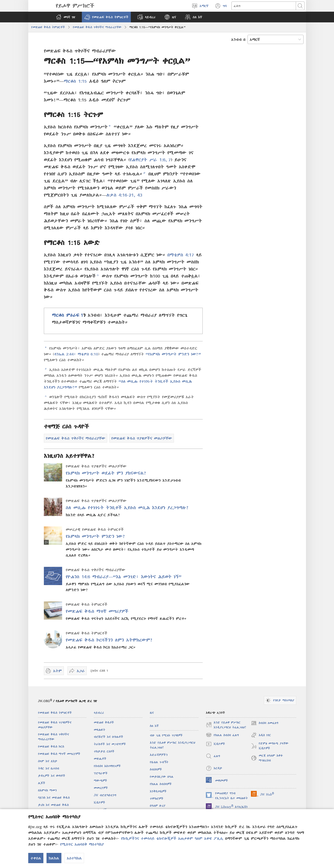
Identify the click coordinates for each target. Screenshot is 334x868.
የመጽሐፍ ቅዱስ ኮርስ (51, 746)
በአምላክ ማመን (47, 790)
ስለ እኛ (154, 726)
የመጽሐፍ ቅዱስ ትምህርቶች (48, 27)
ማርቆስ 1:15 (75, 81)
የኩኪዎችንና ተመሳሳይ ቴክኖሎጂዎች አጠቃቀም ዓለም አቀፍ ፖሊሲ (172, 838)
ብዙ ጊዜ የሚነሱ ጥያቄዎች (166, 735)
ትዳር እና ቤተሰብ (49, 768)
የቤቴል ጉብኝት (159, 762)
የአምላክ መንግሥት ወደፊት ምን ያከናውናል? (106, 473)
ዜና (152, 713)
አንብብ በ (238, 39)
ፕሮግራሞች (101, 773)
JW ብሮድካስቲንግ (105, 795)
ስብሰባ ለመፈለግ (265, 723)
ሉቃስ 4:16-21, (121, 195)
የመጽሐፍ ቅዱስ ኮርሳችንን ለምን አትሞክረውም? (109, 640)
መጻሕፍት (100, 730)
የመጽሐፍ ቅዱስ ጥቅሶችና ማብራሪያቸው (97, 27)
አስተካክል (74, 858)
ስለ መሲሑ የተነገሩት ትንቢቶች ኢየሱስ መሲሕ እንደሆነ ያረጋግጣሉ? (127, 508)
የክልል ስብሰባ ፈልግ (222, 735)
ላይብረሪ (99, 713)
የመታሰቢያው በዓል (162, 777)
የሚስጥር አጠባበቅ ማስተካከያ (82, 844)
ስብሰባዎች (156, 769)
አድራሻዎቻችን (159, 755)
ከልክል (54, 858)
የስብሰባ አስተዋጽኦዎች (107, 766)
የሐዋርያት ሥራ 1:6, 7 (150, 160)
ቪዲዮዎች (100, 802)
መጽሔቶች (100, 759)
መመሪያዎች (101, 788)
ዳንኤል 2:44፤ (65, 354)
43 (139, 195)
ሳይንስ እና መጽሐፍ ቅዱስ (54, 798)
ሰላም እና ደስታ (48, 761)
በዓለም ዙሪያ (158, 806)
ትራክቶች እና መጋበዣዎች (110, 744)
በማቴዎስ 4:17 (181, 255)
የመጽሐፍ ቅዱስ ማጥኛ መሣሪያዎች (97, 611)
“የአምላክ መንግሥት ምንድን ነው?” (173, 354)
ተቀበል (36, 858)
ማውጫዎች (100, 781)
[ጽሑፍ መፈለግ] (264, 6)
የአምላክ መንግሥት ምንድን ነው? (95, 536)
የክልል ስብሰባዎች (161, 784)
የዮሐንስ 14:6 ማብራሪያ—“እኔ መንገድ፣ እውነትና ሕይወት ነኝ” (124, 577)
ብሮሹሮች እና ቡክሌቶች (109, 737)
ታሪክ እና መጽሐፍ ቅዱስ (53, 805)
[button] (106, 17)
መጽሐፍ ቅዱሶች (104, 722)
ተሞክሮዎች (157, 799)
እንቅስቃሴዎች (158, 791)
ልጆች (42, 783)
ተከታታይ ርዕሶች (104, 751)
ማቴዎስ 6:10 (87, 354)
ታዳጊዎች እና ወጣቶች (52, 776)
